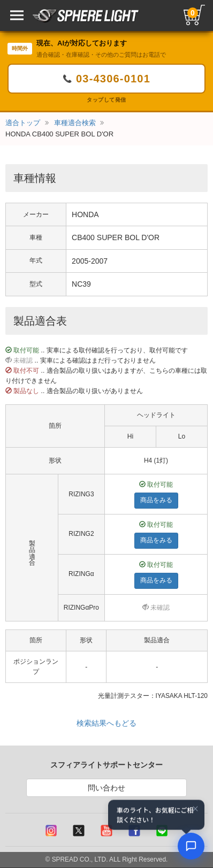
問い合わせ (107, 788)
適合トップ (23, 123)
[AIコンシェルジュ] (191, 846)
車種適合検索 (75, 123)
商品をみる (141, 500)
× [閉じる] (195, 809)
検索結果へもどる (107, 723)
